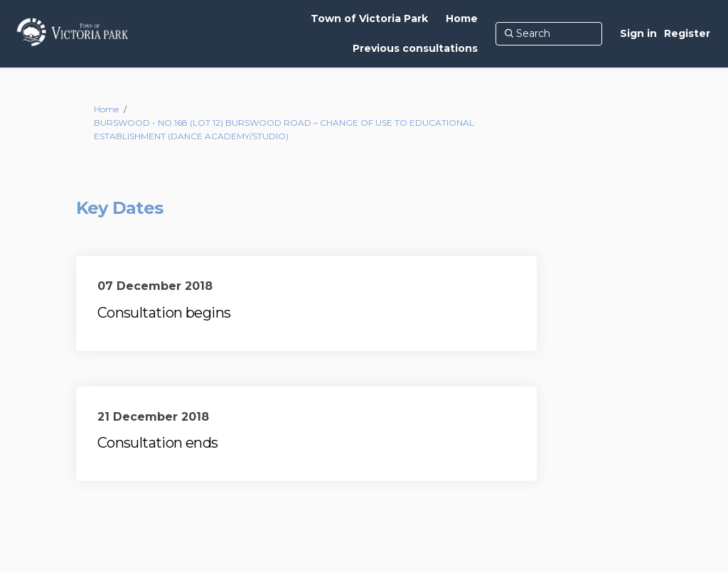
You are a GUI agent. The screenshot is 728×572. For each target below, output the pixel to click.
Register (687, 33)
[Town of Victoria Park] (369, 18)
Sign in (638, 33)
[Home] (462, 18)
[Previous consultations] (415, 48)
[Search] (549, 33)
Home (106, 109)
